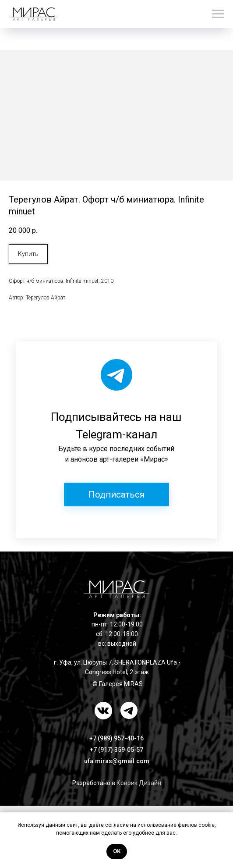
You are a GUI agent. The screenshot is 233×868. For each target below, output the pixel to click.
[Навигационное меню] (218, 14)
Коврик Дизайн (139, 783)
